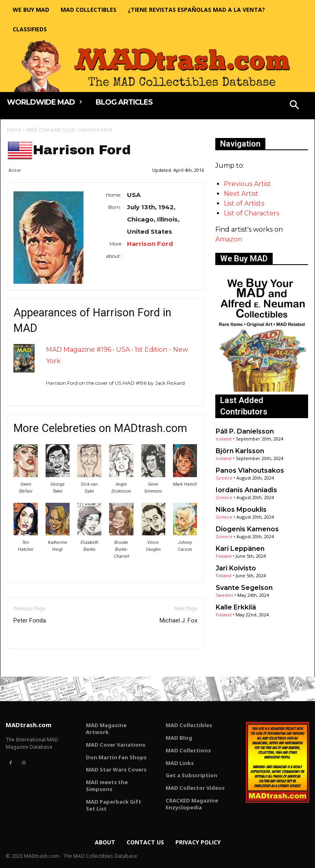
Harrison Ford (150, 244)
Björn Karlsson (240, 451)
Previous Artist (247, 184)
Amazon (229, 239)
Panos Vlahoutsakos (250, 470)
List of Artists (244, 203)
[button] (295, 106)
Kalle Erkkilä (236, 607)
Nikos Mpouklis (241, 510)
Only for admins (35, 663)
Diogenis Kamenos (247, 529)
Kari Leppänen (240, 549)
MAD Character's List (50, 130)
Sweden (224, 595)
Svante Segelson (244, 588)
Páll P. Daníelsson (245, 431)
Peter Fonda (30, 620)
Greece (224, 478)
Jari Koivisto (236, 568)
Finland (224, 556)
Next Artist (241, 194)
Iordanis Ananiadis (246, 490)
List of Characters (252, 213)
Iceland (224, 439)
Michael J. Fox (178, 620)
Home (14, 130)
